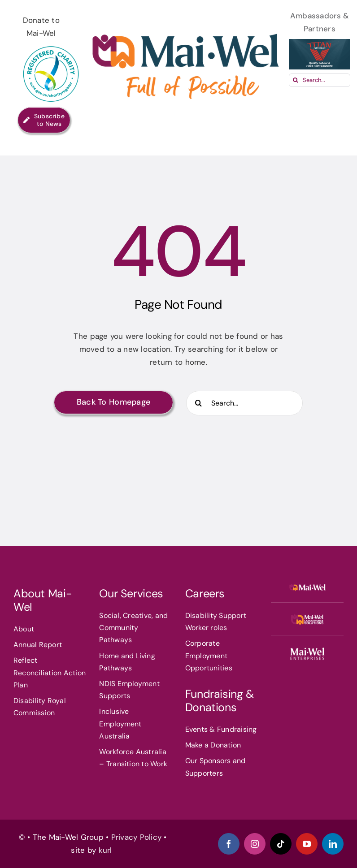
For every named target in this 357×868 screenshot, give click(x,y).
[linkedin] (333, 844)
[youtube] (307, 844)
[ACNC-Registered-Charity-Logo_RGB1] (52, 43)
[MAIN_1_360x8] (307, 651)
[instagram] (255, 844)
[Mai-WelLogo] (307, 586)
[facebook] (229, 844)
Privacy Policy (137, 837)
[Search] (296, 80)
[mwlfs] (307, 618)
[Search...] (319, 80)
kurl (107, 850)
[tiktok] (281, 844)
